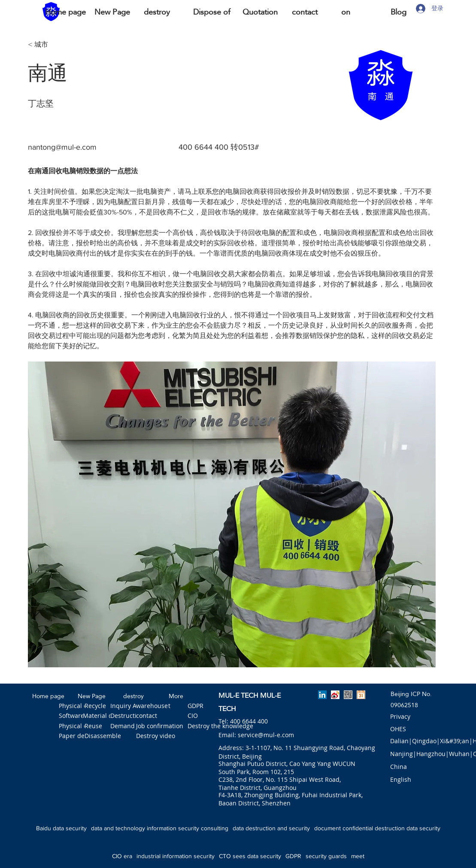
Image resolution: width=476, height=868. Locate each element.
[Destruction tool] (133, 716)
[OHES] (398, 729)
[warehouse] (152, 706)
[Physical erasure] (82, 706)
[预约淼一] (361, 695)
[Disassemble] (103, 736)
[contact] (148, 716)
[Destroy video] (156, 736)
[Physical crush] (79, 726)
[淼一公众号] (348, 695)
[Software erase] (80, 716)
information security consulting (188, 828)
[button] (399, 767)
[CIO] (197, 716)
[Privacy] (400, 717)
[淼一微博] (335, 695)
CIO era (122, 856)
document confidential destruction (359, 828)
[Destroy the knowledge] (220, 726)
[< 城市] (56, 45)
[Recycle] (97, 706)
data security (423, 828)
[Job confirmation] (160, 726)
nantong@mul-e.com (62, 147)
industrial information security (176, 856)
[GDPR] (197, 706)
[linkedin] (322, 695)
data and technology (118, 828)
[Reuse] (95, 726)
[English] (401, 780)
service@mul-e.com (266, 735)
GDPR (293, 856)
